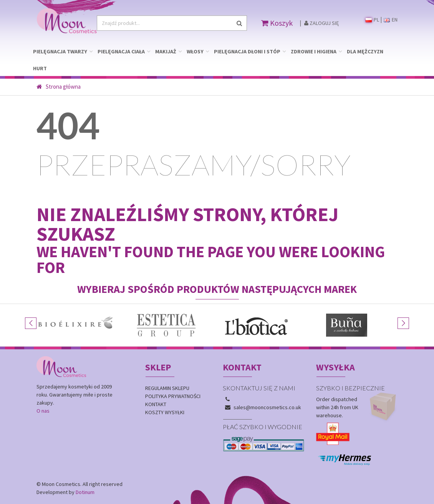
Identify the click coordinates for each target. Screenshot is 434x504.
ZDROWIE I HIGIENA (314, 51)
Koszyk (277, 23)
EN (391, 20)
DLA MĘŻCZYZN (365, 51)
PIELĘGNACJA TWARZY (60, 51)
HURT (40, 68)
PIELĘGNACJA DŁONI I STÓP (247, 51)
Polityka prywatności (173, 396)
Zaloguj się (321, 23)
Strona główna (59, 87)
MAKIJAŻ (166, 51)
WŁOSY (195, 51)
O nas (43, 411)
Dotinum (85, 492)
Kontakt (156, 404)
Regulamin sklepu (167, 388)
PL (372, 20)
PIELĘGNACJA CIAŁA (121, 51)
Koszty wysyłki (165, 412)
